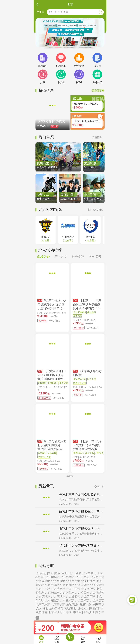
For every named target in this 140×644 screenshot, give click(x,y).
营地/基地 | (71, 608)
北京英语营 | (53, 585)
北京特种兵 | (89, 581)
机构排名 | (42, 612)
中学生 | (78, 612)
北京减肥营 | (74, 597)
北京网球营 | (59, 597)
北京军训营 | (56, 612)
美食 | (65, 573)
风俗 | (79, 573)
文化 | (51, 573)
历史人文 (61, 257)
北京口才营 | (83, 577)
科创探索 (95, 257)
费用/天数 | (86, 604)
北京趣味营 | (53, 593)
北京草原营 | (44, 604)
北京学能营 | (53, 577)
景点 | (58, 573)
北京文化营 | (89, 589)
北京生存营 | (74, 581)
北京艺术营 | (83, 601)
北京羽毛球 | (89, 597)
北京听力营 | (68, 585)
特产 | (72, 573)
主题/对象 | (73, 604)
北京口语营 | (83, 585)
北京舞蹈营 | (53, 601)
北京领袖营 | (44, 581)
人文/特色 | (43, 608)
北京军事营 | (59, 581)
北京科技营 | (44, 589)
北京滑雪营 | (83, 593)
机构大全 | (84, 608)
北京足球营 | (44, 597)
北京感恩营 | (68, 577)
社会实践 (78, 257)
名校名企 (43, 258)
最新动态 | (42, 573)
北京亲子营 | (59, 604)
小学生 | (68, 612)
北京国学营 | (74, 589)
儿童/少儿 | (89, 612)
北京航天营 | (59, 589)
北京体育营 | (68, 593)
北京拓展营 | (90, 573)
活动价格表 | (57, 608)
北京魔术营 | (68, 601)
